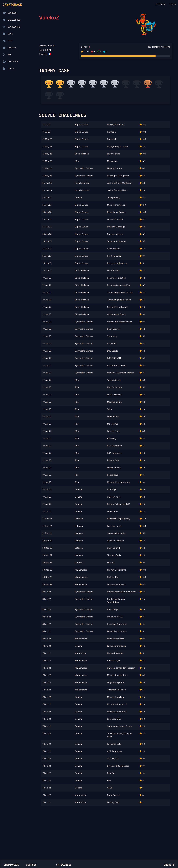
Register (160, 4)
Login (173, 4)
